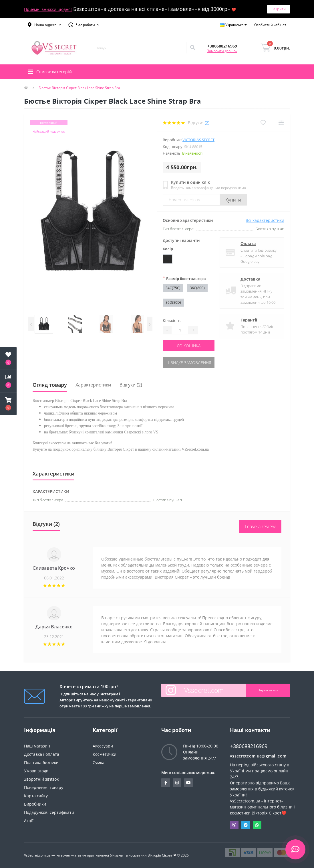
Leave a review (260, 526)
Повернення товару (44, 787)
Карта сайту (36, 796)
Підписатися (268, 690)
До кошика (189, 346)
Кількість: (172, 320)
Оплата (248, 243)
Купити (233, 200)
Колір (168, 249)
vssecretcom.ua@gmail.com (258, 756)
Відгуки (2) (131, 385)
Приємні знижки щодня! (48, 9)
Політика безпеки (41, 763)
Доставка (250, 279)
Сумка (99, 763)
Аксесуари (103, 746)
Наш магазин (37, 746)
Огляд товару (50, 385)
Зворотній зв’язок (41, 779)
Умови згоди (36, 771)
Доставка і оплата (42, 754)
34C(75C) (173, 288)
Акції (29, 821)
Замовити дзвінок (222, 51)
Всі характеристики (265, 220)
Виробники (35, 804)
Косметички (105, 754)
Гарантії (249, 320)
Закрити (279, 9)
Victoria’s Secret (198, 140)
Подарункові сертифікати (49, 812)
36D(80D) (173, 302)
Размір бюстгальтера (184, 278)
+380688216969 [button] (249, 746)
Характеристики (93, 385)
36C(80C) (197, 288)
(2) (207, 123)
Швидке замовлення (189, 363)
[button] (44, 25)
